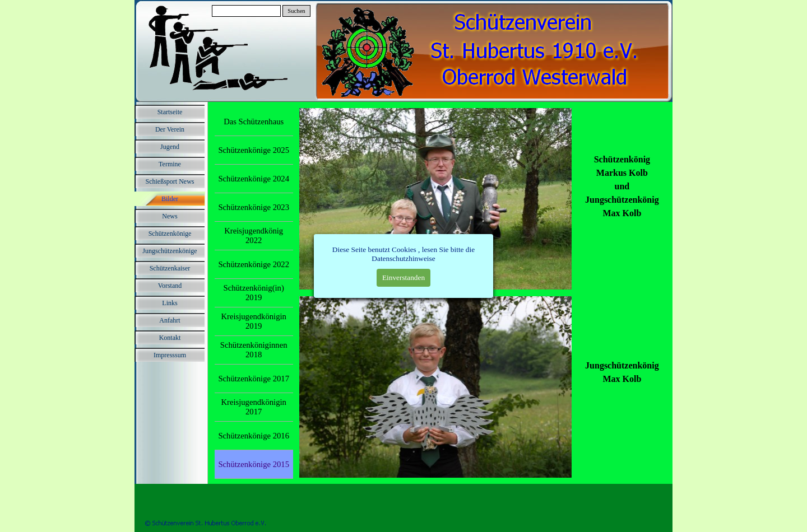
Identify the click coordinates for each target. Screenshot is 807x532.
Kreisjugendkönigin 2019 (253, 321)
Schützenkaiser (170, 268)
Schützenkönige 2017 (254, 379)
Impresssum (170, 355)
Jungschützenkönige (170, 251)
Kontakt (170, 338)
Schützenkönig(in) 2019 (254, 293)
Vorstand (170, 286)
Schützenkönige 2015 (254, 464)
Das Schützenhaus (254, 122)
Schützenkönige (170, 234)
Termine (170, 164)
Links (170, 303)
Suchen (296, 11)
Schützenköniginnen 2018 (254, 350)
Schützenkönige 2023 (254, 207)
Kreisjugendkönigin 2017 (253, 407)
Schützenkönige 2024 (254, 179)
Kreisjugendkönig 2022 (254, 235)
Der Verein (170, 129)
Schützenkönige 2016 (254, 436)
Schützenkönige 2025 (254, 150)
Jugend (170, 147)
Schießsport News (170, 181)
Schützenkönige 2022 (254, 264)
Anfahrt (170, 320)
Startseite (170, 112)
